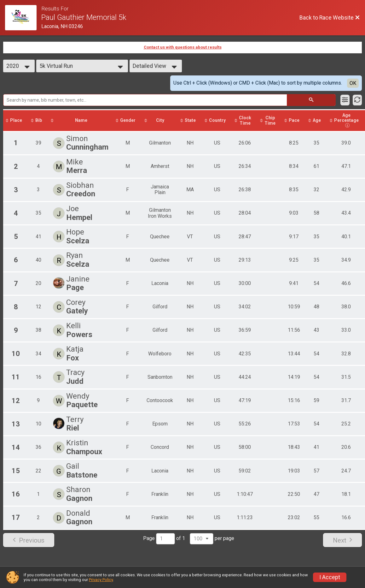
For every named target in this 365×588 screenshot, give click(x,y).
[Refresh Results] (357, 100)
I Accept (330, 577)
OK (353, 83)
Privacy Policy (101, 580)
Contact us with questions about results (183, 47)
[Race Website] (23, 18)
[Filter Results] (345, 100)
